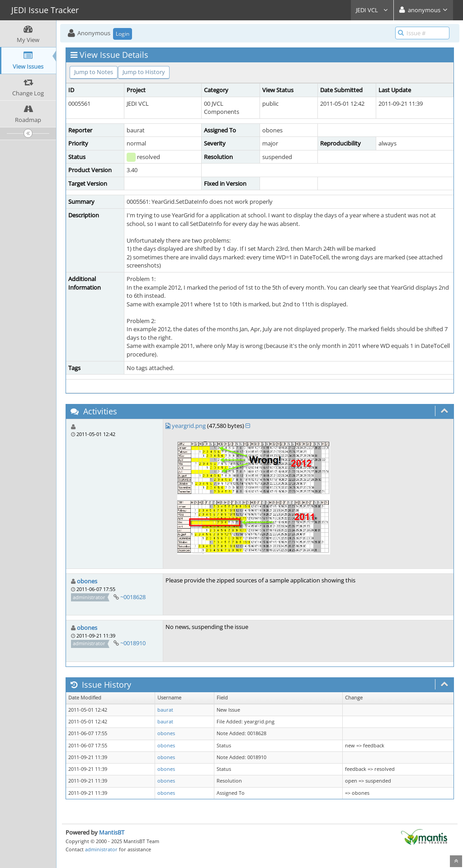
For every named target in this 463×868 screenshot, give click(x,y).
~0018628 (133, 597)
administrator (101, 849)
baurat (165, 710)
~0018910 (133, 643)
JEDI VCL (372, 10)
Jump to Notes (94, 72)
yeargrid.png (189, 426)
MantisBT (112, 832)
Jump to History (144, 72)
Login (123, 34)
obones (87, 581)
